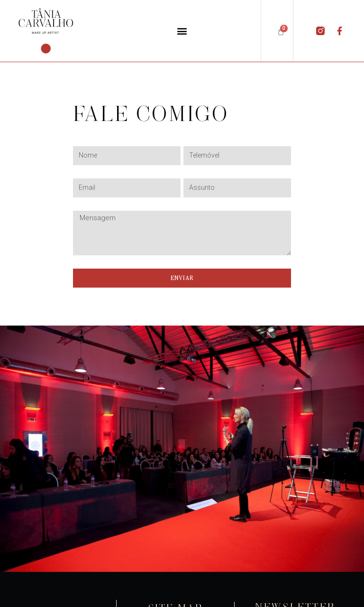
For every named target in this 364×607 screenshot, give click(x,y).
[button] (182, 31)
